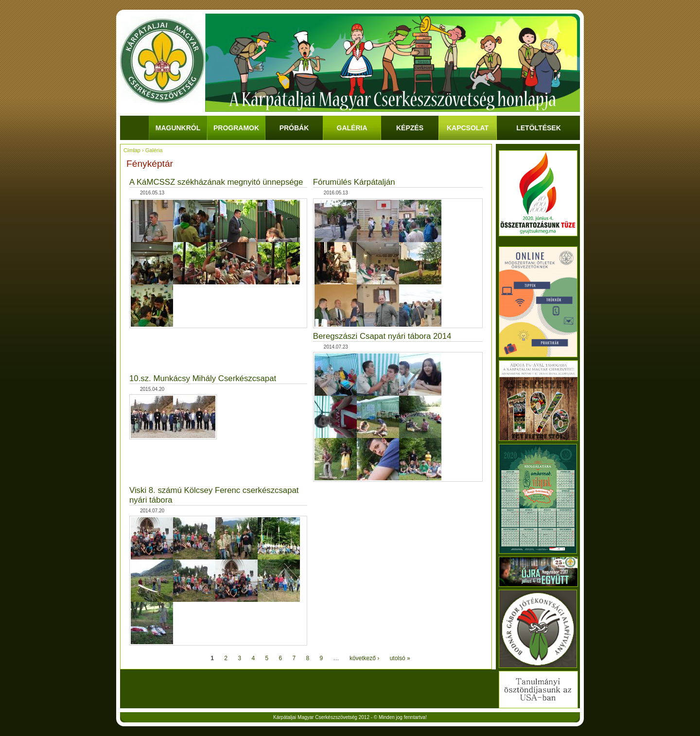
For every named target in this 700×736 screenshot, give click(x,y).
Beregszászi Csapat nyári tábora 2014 (382, 336)
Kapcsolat (468, 128)
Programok (236, 128)
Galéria (352, 128)
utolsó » (400, 658)
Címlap (132, 150)
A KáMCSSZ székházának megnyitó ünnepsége (216, 182)
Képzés (410, 128)
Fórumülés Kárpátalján (354, 182)
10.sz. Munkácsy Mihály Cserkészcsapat (203, 378)
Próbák (294, 128)
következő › (364, 658)
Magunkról (178, 128)
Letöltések (539, 128)
